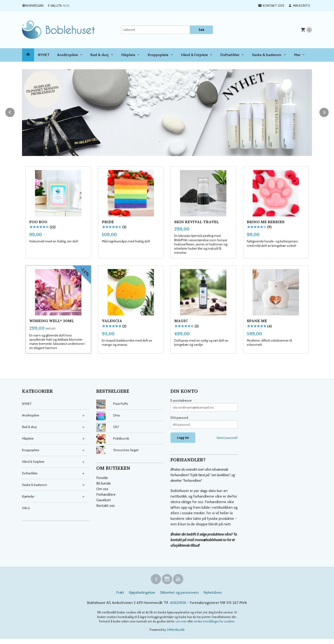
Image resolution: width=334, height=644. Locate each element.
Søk (201, 30)
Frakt (120, 592)
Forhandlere (106, 494)
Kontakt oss (106, 505)
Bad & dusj (100, 55)
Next (329, 111)
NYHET (44, 55)
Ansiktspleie (67, 55)
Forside (102, 477)
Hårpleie (128, 55)
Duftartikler (230, 55)
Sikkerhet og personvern (179, 592)
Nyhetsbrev (213, 592)
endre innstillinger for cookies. (215, 621)
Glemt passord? (227, 437)
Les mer (181, 621)
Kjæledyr (28, 496)
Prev (15, 111)
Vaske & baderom (267, 55)
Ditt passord (179, 417)
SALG (26, 508)
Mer (297, 55)
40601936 (178, 602)
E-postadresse (181, 400)
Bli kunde (104, 483)
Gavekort (104, 500)
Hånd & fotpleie (194, 55)
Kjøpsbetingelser (142, 592)
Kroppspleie (158, 55)
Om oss (102, 488)
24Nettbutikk (176, 629)
